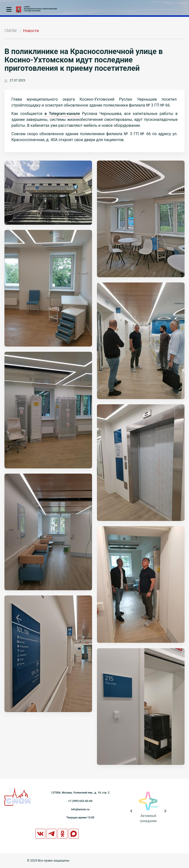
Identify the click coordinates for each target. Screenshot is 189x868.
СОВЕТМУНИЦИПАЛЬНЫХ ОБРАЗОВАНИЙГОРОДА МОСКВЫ (40, 9)
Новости (31, 31)
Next (167, 811)
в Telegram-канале (62, 114)
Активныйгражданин (148, 818)
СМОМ (10, 31)
